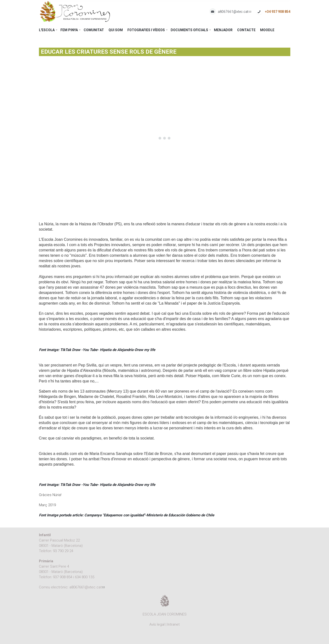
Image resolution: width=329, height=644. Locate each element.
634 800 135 (85, 577)
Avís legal (157, 624)
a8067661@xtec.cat (234, 12)
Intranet (173, 624)
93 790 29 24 (63, 551)
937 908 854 (63, 577)
